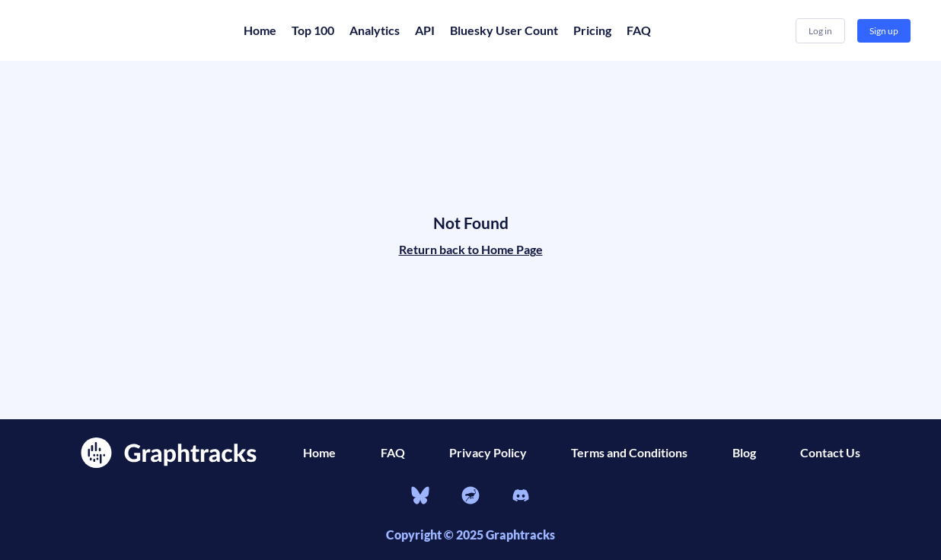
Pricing (592, 30)
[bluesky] (420, 498)
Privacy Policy (488, 452)
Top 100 (313, 30)
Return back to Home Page (471, 250)
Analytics (375, 30)
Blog (744, 452)
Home (260, 30)
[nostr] (470, 498)
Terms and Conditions (629, 452)
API (425, 30)
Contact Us (830, 452)
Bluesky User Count (504, 30)
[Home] (122, 30)
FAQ (639, 30)
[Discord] (521, 498)
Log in (820, 31)
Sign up (884, 31)
